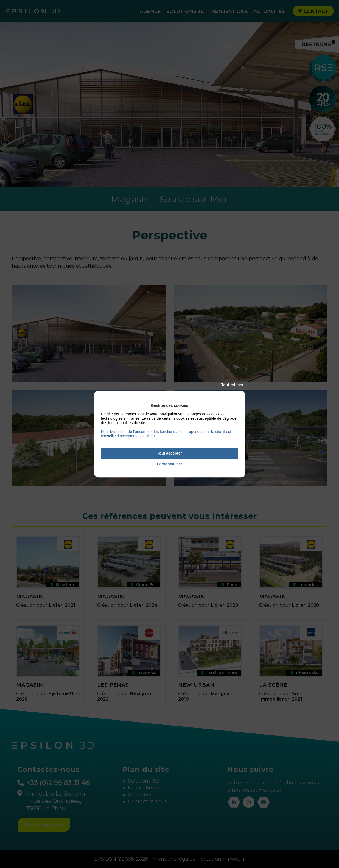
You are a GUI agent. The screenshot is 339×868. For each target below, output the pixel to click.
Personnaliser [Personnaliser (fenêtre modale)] (169, 464)
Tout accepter (169, 453)
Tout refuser (232, 385)
